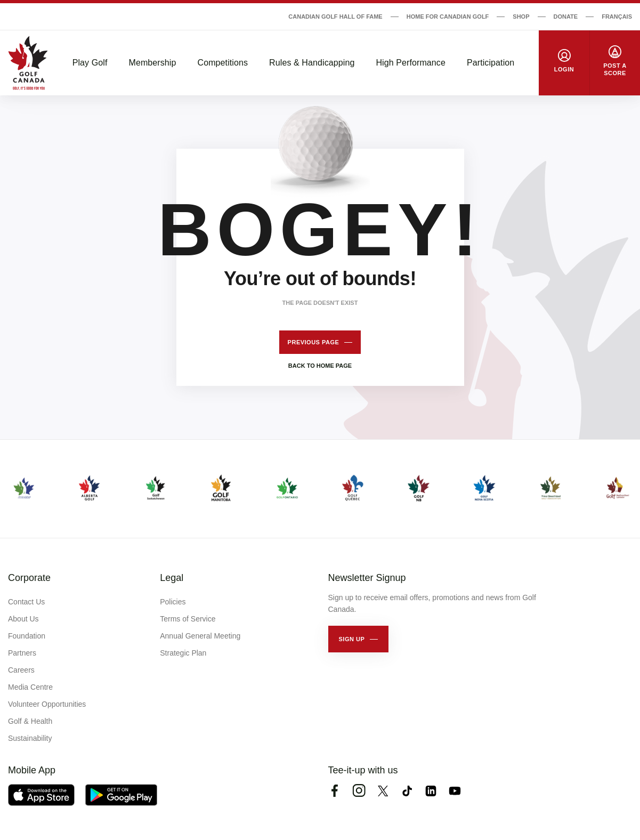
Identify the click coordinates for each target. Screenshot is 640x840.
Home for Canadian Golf (448, 17)
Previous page (314, 342)
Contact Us (26, 602)
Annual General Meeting (200, 636)
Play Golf (90, 63)
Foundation (27, 636)
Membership (152, 63)
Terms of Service (188, 619)
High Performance (411, 63)
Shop (521, 17)
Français (617, 17)
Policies (173, 602)
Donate (566, 17)
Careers (21, 670)
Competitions (223, 63)
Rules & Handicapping (312, 63)
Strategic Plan (183, 653)
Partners (22, 653)
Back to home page (320, 366)
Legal (172, 578)
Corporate (29, 578)
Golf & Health (30, 721)
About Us (23, 619)
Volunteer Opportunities (47, 704)
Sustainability (30, 738)
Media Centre (30, 687)
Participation (491, 63)
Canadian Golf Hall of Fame (335, 17)
